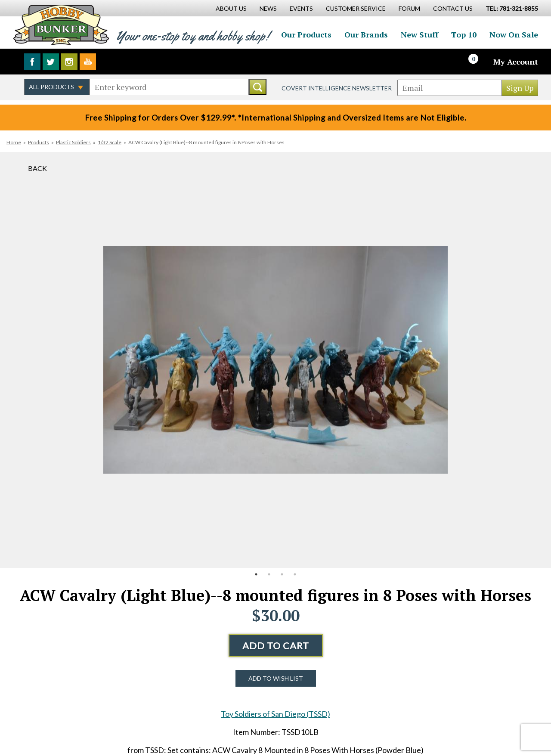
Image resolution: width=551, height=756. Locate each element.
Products (39, 142)
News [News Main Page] (268, 8)
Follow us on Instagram (69, 62)
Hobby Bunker (61, 25)
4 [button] (295, 574)
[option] (275, 360)
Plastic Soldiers (73, 142)
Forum (409, 8)
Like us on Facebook (32, 62)
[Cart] (478, 62)
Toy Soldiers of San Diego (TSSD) (275, 714)
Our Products (306, 34)
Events (301, 8)
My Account (516, 62)
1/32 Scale (110, 142)
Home (14, 142)
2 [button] (269, 574)
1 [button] (256, 574)
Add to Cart (276, 646)
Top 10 (464, 34)
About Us (231, 8)
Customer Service (356, 8)
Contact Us (453, 8)
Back (37, 168)
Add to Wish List (276, 678)
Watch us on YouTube (88, 62)
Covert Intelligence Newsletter (337, 88)
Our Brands (366, 34)
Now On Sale (514, 34)
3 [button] (282, 574)
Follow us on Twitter (51, 62)
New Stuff (419, 34)
